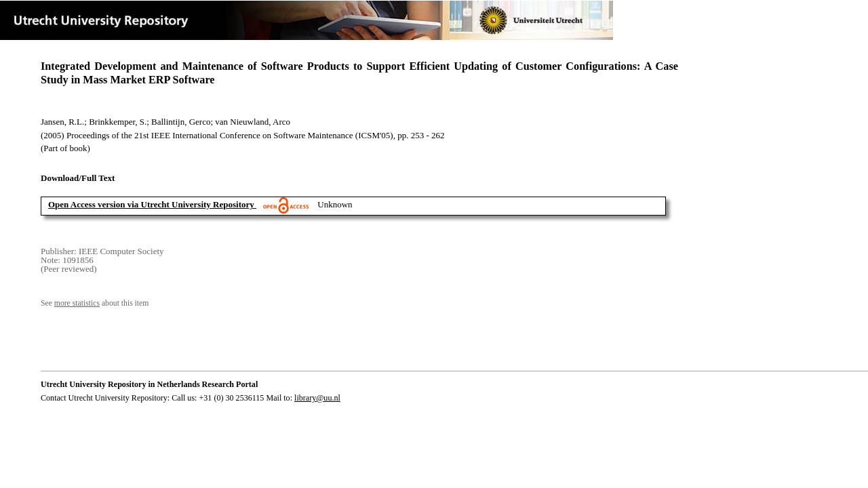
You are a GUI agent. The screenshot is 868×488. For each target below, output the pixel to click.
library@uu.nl (317, 398)
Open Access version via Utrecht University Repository (151, 204)
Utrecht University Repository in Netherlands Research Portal (149, 384)
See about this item (95, 303)
